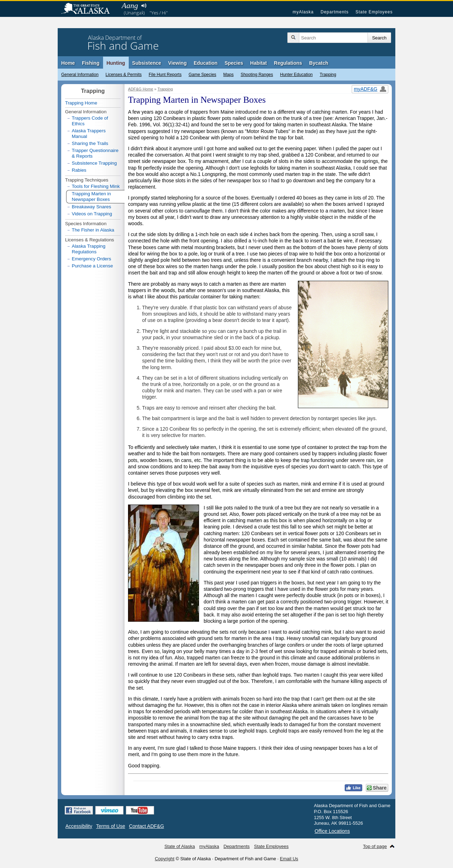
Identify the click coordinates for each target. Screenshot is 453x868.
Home (68, 63)
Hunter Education (296, 75)
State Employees (374, 12)
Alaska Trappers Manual (89, 134)
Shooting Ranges (257, 75)
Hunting (116, 63)
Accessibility (79, 826)
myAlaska (303, 12)
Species (234, 63)
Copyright (165, 859)
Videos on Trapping (92, 214)
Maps (228, 75)
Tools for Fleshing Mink (96, 186)
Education (206, 63)
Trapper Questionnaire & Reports (95, 153)
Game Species (202, 75)
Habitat (258, 63)
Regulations (288, 63)
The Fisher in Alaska (93, 230)
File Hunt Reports (165, 75)
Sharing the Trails (90, 143)
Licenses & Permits (124, 75)
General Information (80, 75)
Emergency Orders (91, 259)
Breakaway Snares (91, 207)
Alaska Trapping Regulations (89, 249)
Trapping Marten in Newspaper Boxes (91, 197)
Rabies (79, 170)
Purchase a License (92, 266)
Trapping (328, 75)
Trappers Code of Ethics (90, 121)
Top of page (375, 846)
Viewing (177, 63)
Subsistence (147, 63)
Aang (130, 5)
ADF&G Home (141, 89)
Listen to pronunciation (144, 6)
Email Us (289, 859)
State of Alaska (89, 9)
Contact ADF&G (147, 826)
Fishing (91, 63)
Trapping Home (81, 103)
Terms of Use (110, 826)
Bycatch (319, 63)
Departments (334, 12)
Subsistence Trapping (94, 163)
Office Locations (332, 831)
